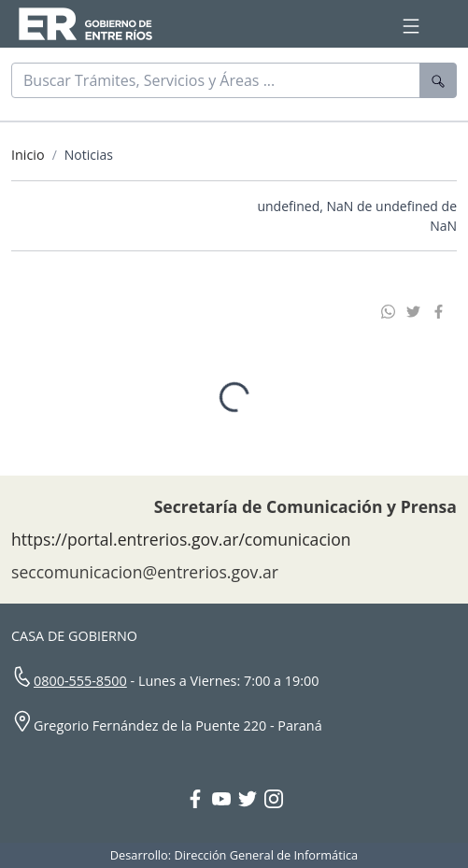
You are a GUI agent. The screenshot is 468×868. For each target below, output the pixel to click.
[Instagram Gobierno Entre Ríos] (274, 796)
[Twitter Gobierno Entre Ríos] (251, 796)
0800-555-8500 (80, 676)
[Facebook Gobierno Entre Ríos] (199, 796)
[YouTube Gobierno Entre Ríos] (225, 796)
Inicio (28, 155)
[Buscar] (216, 80)
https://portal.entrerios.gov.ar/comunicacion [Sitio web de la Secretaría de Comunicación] (181, 534)
